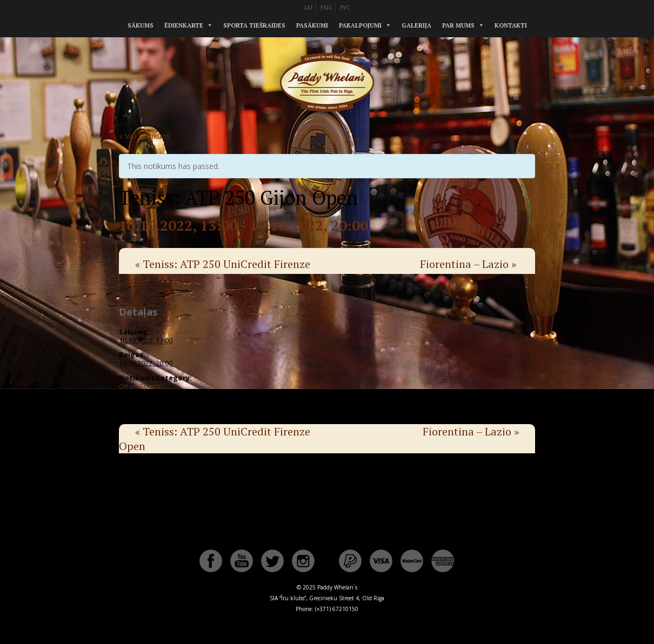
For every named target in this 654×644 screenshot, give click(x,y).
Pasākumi (312, 25)
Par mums (458, 25)
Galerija (416, 25)
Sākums (141, 25)
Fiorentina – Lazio (468, 264)
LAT (309, 8)
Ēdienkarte (184, 25)
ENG (326, 8)
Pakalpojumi (360, 25)
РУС (345, 8)
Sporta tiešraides (254, 25)
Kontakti (511, 25)
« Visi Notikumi (145, 136)
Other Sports (140, 386)
